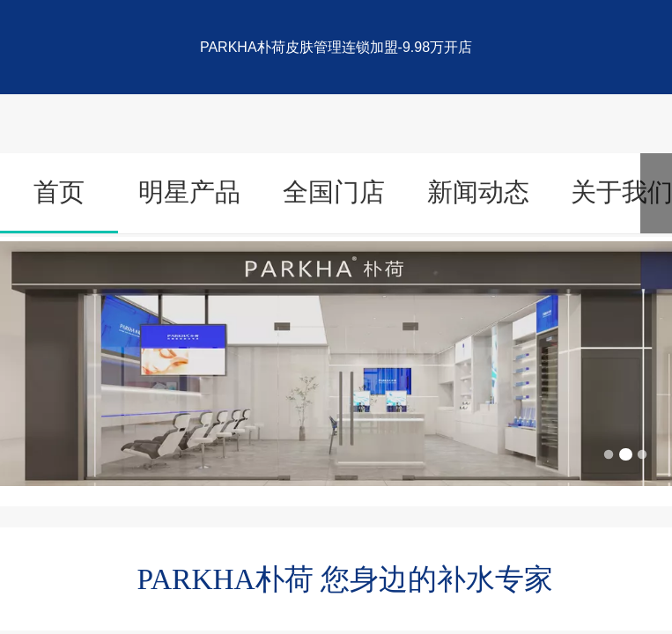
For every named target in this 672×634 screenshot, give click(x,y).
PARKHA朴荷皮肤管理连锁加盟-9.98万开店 (336, 47)
